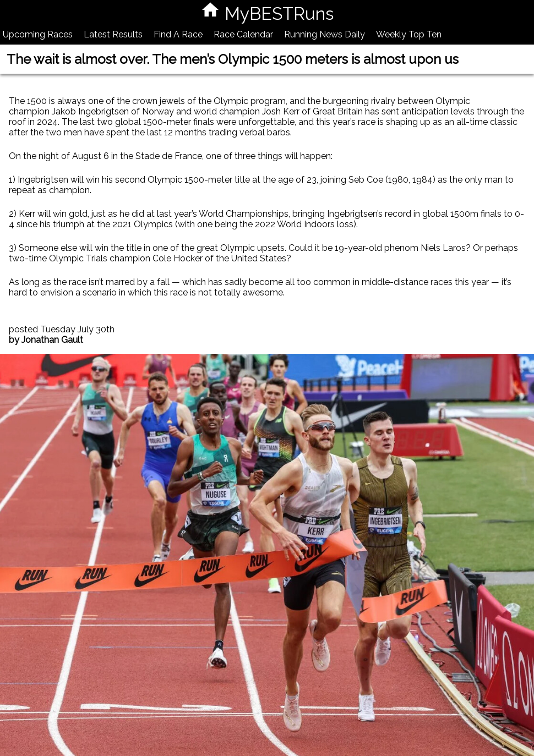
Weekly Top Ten (409, 34)
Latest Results (113, 34)
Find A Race (178, 34)
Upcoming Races (38, 34)
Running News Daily (325, 34)
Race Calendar (243, 34)
